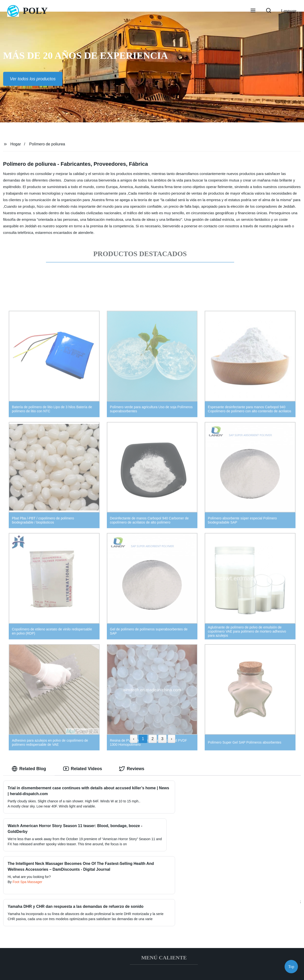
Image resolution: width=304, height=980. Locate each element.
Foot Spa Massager (27, 887)
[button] (253, 11)
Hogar (16, 144)
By (10, 887)
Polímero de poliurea (47, 144)
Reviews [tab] (132, 769)
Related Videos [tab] (83, 769)
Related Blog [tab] (29, 769)
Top (291, 965)
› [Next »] (172, 739)
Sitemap (188, 972)
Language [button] (289, 11)
